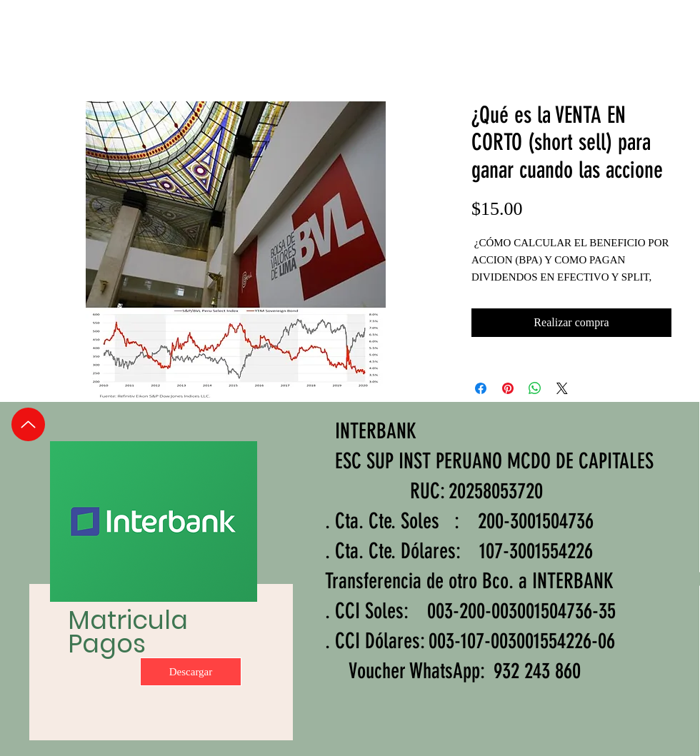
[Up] (28, 424)
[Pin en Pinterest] (508, 388)
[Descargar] (191, 672)
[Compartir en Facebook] (481, 388)
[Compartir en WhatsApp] (535, 388)
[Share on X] (562, 388)
